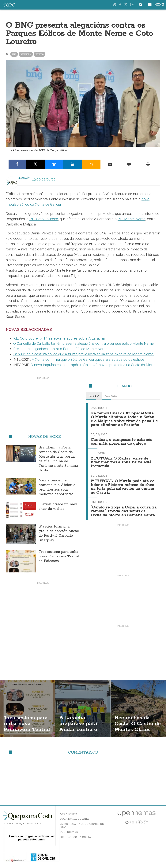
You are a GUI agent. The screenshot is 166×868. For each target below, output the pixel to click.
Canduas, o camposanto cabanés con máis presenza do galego (121, 442)
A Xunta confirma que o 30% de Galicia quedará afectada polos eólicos (88, 359)
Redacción (24, 178)
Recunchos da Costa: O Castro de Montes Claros (138, 724)
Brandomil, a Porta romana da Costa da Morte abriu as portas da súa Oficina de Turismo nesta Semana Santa (58, 459)
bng (14, 54)
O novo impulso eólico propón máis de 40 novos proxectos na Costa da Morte (93, 365)
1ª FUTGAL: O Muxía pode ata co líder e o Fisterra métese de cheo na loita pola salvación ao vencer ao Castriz (123, 487)
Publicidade (69, 832)
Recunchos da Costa (76, 837)
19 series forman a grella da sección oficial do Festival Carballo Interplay (59, 533)
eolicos (40, 54)
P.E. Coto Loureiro (44, 219)
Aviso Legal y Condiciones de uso (82, 825)
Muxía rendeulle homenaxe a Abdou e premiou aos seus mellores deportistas (57, 487)
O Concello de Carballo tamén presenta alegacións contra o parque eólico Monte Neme (83, 343)
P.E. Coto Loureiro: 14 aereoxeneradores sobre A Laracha (59, 338)
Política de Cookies (75, 819)
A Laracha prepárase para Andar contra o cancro (78, 727)
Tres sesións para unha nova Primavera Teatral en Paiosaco (59, 556)
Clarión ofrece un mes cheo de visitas (58, 507)
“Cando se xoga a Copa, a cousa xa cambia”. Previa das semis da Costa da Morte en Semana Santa (124, 511)
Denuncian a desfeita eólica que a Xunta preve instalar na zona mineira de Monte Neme (84, 354)
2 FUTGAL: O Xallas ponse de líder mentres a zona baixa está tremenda (121, 462)
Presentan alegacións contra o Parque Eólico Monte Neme (60, 349)
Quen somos (69, 814)
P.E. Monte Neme (131, 219)
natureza (26, 54)
